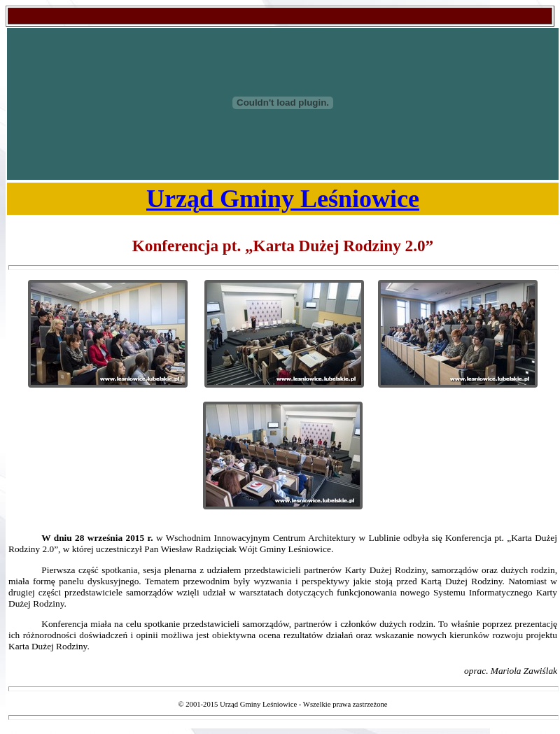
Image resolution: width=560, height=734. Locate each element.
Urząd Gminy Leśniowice (283, 199)
